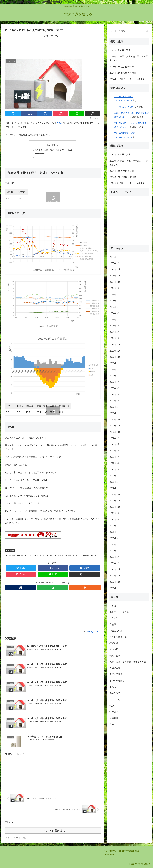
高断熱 (86, 556)
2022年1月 (115, 488)
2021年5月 (115, 538)
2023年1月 (115, 413)
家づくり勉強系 (117, 681)
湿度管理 (77, 556)
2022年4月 (115, 469)
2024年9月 (115, 288)
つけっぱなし (40, 556)
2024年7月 (115, 301)
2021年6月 (115, 532)
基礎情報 (114, 649)
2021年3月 (115, 551)
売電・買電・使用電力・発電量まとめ (128, 662)
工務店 (113, 687)
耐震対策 (114, 718)
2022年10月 (115, 432)
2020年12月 (115, 569)
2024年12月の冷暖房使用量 (123, 73)
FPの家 (20, 556)
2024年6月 (115, 307)
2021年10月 (115, 507)
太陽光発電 (59, 556)
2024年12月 (115, 269)
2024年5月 (115, 313)
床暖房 (68, 556)
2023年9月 (115, 363)
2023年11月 (115, 351)
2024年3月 (115, 326)
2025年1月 (115, 263)
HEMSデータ (40, 154)
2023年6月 (115, 382)
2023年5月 (115, 388)
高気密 (94, 556)
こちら (60, 123)
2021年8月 (115, 519)
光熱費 (50, 556)
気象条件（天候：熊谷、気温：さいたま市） (54, 150)
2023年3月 (115, 401)
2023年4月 (115, 394)
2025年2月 (115, 257)
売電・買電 (115, 656)
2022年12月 (115, 420)
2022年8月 (115, 444)
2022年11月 (115, 426)
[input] (129, 31)
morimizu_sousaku (123, 100)
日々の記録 (10, 551)
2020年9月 (115, 588)
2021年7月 (115, 526)
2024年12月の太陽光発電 (122, 67)
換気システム (116, 693)
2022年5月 (115, 463)
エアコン (29, 556)
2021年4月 (115, 545)
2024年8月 (115, 295)
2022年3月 (115, 476)
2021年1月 (115, 563)
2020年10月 (115, 582)
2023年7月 (115, 376)
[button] (147, 31)
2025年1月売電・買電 (120, 50)
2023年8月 (115, 370)
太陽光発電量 (116, 674)
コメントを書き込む (53, 831)
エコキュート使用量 (119, 612)
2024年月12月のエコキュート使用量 (127, 79)
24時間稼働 (10, 556)
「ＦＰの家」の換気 (123, 97)
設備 (112, 724)
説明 (37, 158)
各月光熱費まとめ (118, 637)
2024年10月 (115, 282)
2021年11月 (115, 501)
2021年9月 (115, 513)
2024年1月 (115, 338)
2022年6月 (115, 457)
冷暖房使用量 (116, 631)
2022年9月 (115, 438)
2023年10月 (115, 357)
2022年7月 (115, 451)
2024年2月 (115, 332)
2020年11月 (115, 576)
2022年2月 (115, 482)
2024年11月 (115, 276)
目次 (49, 145)
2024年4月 (115, 320)
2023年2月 (115, 407)
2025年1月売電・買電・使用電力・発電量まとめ (129, 58)
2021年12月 (115, 495)
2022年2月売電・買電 (124, 133)
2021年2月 (115, 557)
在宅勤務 (114, 643)
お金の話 (114, 618)
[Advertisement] (53, 46)
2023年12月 (115, 344)
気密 (112, 706)
